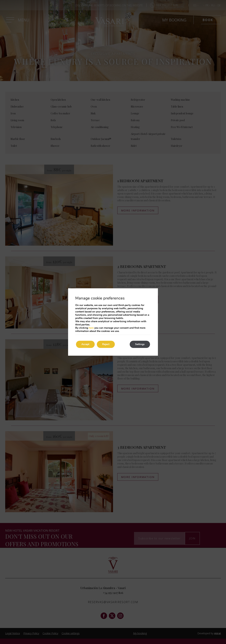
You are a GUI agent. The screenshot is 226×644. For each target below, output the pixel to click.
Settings (140, 344)
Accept (85, 344)
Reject (106, 344)
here (91, 328)
